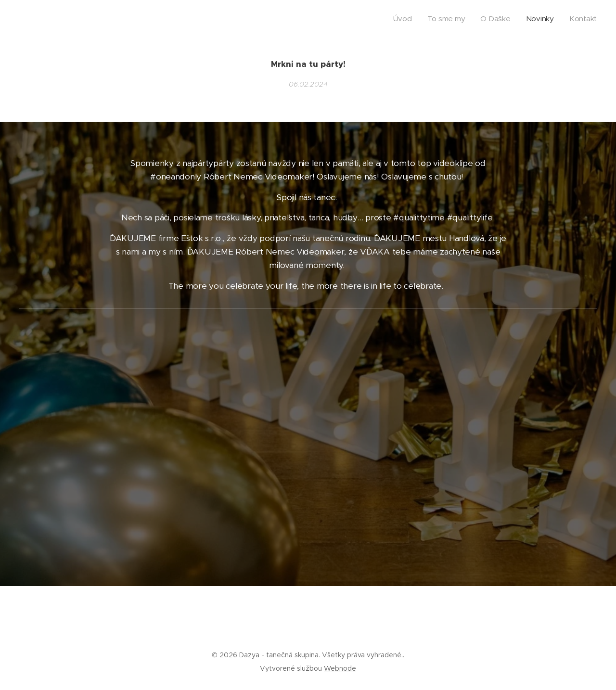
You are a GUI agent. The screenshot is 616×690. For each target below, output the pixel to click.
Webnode (340, 668)
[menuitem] (538, 20)
